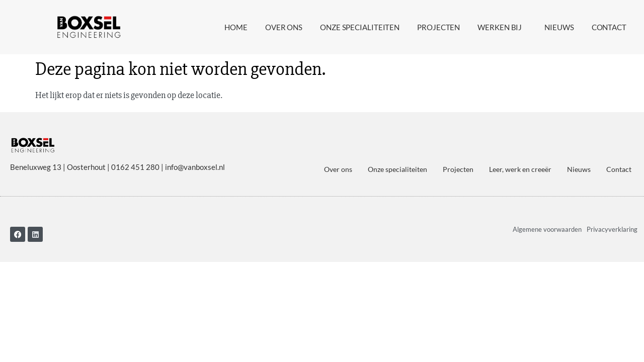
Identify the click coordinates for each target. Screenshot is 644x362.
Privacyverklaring (612, 229)
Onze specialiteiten (360, 27)
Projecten (438, 27)
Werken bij (502, 27)
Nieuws (559, 27)
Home (236, 27)
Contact (609, 27)
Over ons (284, 27)
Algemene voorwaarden (547, 229)
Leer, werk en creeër (520, 169)
